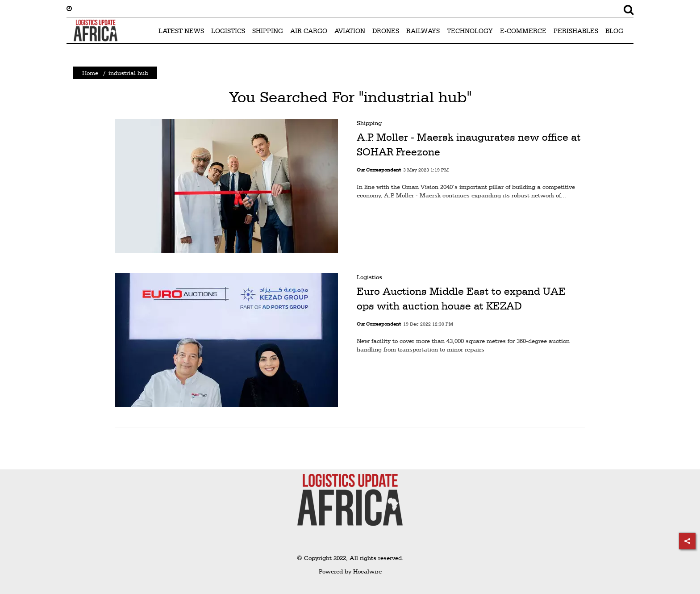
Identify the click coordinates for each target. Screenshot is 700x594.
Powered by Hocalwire (350, 571)
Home (90, 73)
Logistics (369, 277)
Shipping (369, 123)
